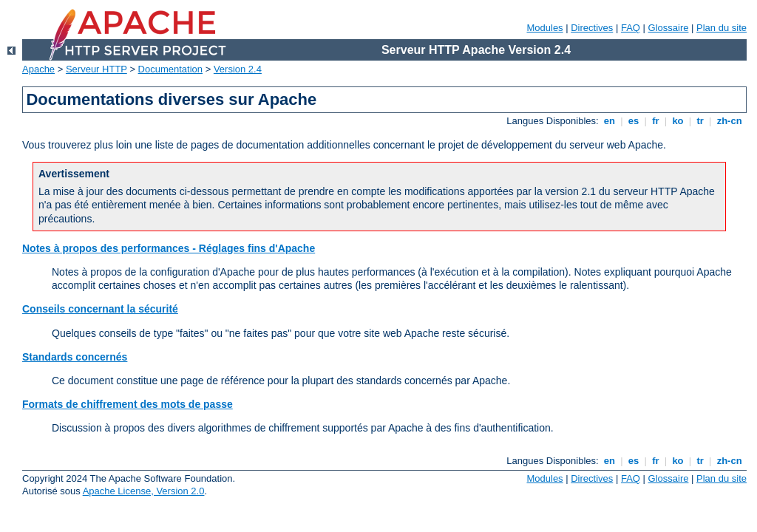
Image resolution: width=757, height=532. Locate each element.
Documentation (170, 69)
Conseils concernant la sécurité (100, 309)
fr (656, 121)
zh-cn (729, 121)
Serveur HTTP (96, 69)
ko (678, 121)
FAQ (631, 28)
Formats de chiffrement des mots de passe (128, 404)
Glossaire (669, 28)
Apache (38, 69)
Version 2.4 (238, 69)
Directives (592, 28)
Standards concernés (75, 357)
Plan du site (722, 28)
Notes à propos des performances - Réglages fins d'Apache (169, 248)
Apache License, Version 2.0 (144, 491)
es (634, 121)
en (609, 121)
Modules (544, 28)
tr (700, 121)
